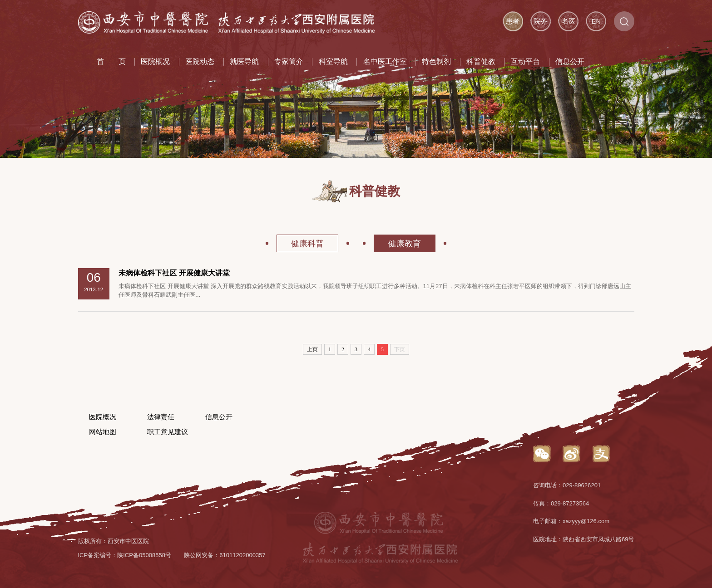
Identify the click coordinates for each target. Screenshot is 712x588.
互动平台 (525, 61)
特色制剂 (436, 61)
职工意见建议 (168, 432)
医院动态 (200, 61)
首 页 (111, 61)
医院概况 (155, 61)
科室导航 (333, 61)
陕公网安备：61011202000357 (225, 555)
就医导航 (244, 61)
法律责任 (161, 417)
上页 (312, 349)
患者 (513, 21)
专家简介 (289, 61)
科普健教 (481, 61)
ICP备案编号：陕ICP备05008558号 (125, 555)
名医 (569, 21)
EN (596, 21)
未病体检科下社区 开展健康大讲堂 (174, 273)
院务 (540, 21)
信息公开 (570, 61)
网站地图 (103, 432)
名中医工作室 (385, 61)
